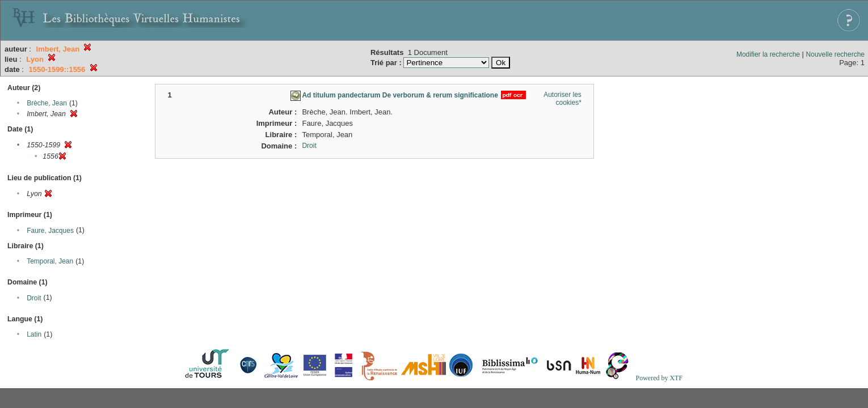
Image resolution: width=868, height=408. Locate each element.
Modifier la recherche (768, 54)
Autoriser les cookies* (562, 99)
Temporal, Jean (50, 261)
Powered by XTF (659, 378)
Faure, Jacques (50, 231)
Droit (34, 298)
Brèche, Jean (47, 103)
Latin (34, 334)
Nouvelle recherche (835, 54)
